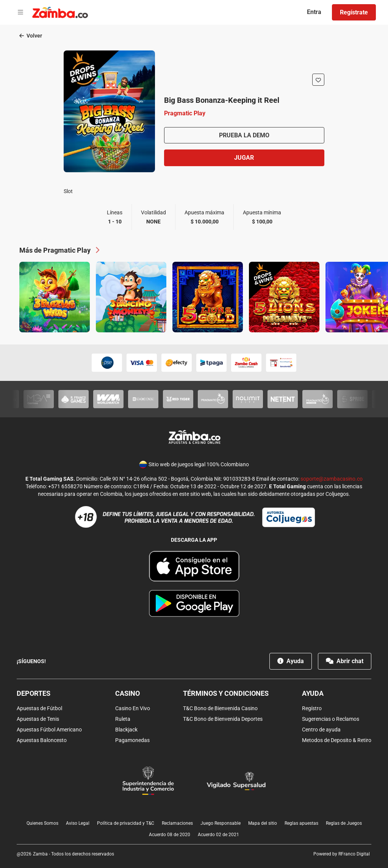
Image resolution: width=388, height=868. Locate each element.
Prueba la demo (244, 135)
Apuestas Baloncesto (42, 740)
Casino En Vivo (133, 708)
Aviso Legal (78, 823)
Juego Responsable (221, 823)
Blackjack (126, 730)
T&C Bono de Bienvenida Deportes (223, 719)
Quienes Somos (42, 823)
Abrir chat (345, 661)
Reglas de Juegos (344, 823)
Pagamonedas (132, 740)
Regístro (312, 708)
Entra (314, 12)
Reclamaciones (177, 823)
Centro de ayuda (321, 730)
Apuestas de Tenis (38, 719)
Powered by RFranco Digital (342, 854)
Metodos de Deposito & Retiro (337, 740)
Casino (128, 693)
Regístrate (354, 12)
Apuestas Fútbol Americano (49, 730)
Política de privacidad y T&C (126, 823)
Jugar (244, 158)
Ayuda (291, 661)
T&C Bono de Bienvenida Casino (220, 708)
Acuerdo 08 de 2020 (170, 835)
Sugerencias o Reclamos (331, 719)
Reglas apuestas (301, 823)
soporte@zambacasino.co (332, 479)
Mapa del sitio (263, 823)
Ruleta (123, 719)
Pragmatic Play (185, 113)
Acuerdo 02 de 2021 (218, 835)
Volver (31, 36)
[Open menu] (20, 13)
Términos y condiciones (226, 693)
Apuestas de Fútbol (39, 708)
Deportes (34, 693)
